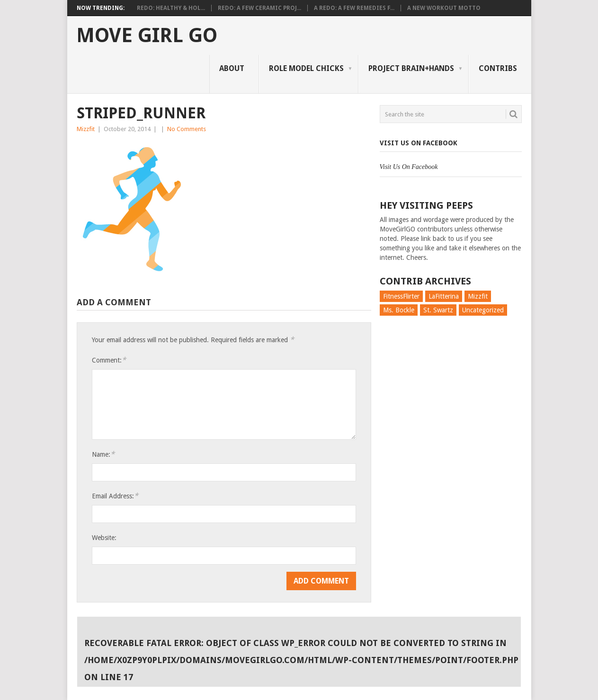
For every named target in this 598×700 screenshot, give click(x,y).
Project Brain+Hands (411, 68)
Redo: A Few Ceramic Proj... (259, 8)
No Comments (187, 129)
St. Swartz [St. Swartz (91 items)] (438, 310)
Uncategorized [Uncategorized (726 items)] (483, 310)
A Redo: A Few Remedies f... (354, 8)
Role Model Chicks (306, 68)
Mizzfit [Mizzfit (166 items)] (478, 296)
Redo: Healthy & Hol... (171, 8)
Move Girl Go (147, 35)
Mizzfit (86, 129)
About (232, 68)
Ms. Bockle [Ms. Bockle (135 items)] (399, 310)
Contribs (498, 68)
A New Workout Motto (444, 8)
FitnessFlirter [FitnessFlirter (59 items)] (401, 296)
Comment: (109, 360)
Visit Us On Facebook (419, 143)
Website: (104, 538)
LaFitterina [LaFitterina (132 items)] (444, 296)
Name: (103, 454)
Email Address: (115, 496)
